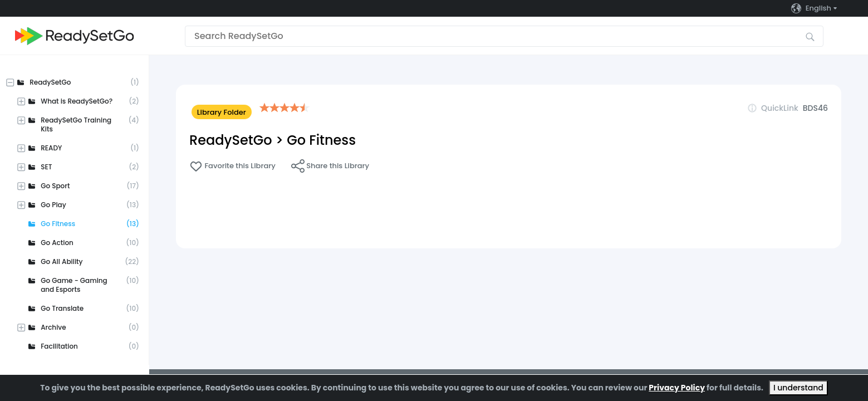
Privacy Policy (677, 388)
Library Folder (222, 112)
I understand (798, 388)
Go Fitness (321, 140)
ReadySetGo (231, 140)
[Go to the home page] (75, 36)
